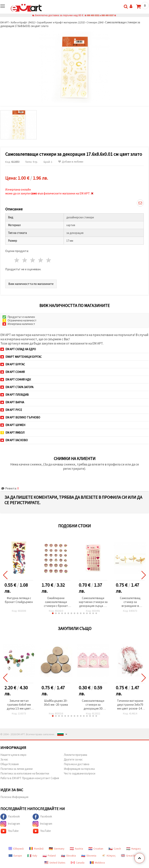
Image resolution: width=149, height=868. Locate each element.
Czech (115, 849)
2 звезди (25, 260)
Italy (32, 856)
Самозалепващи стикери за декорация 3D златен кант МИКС (93, 705)
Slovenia (89, 856)
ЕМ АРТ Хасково (14, 440)
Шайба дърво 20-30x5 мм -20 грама (56, 703)
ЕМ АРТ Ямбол (12, 433)
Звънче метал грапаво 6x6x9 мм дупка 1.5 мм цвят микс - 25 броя (19, 705)
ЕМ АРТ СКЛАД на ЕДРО (18, 349)
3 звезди (33, 260)
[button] (53, 613)
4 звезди (41, 260)
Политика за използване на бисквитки (25, 773)
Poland (49, 856)
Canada (78, 863)
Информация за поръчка (79, 769)
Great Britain (131, 856)
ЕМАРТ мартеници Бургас (21, 357)
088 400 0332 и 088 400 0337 (100, 15)
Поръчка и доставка (77, 764)
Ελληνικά (16, 849)
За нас (4, 759)
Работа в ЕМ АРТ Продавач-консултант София (30, 778)
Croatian (96, 849)
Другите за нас (73, 759)
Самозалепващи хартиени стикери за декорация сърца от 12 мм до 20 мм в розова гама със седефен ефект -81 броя (93, 602)
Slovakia (68, 856)
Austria (76, 849)
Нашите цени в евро (13, 755)
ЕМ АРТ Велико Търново (20, 417)
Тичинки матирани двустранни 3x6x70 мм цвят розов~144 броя (130, 705)
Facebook (10, 817)
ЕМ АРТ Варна (12, 402)
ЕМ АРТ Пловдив (15, 395)
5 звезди (49, 260)
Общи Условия (10, 764)
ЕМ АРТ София (13, 372)
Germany (57, 849)
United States (55, 863)
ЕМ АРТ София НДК (16, 379)
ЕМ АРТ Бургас (13, 364)
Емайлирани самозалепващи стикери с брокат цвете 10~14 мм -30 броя (56, 602)
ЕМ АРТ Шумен (13, 425)
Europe (15, 856)
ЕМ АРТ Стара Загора (17, 387)
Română (36, 849)
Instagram (10, 824)
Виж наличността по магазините (31, 284)
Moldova (97, 863)
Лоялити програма (75, 755)
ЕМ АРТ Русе (11, 410)
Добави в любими (71, 162)
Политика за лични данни (16, 769)
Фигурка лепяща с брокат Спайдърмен (19, 600)
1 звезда (17, 260)
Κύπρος (109, 856)
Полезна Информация (14, 797)
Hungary (134, 849)
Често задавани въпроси (80, 773)
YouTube (10, 831)
